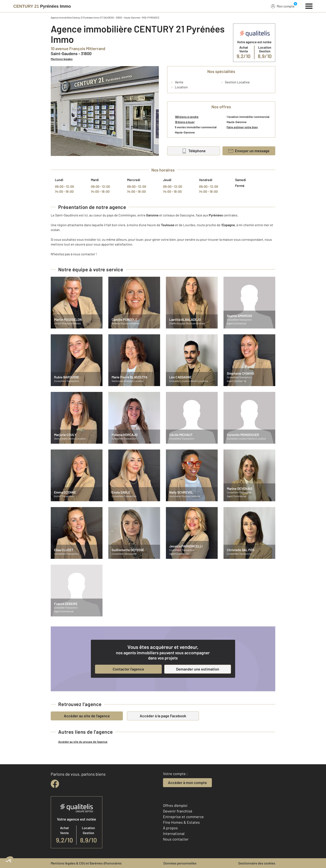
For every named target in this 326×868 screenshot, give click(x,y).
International (174, 833)
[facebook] (55, 784)
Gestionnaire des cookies (257, 863)
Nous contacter (176, 839)
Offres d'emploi (175, 805)
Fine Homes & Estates (181, 822)
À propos (170, 828)
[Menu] (309, 6)
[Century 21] (42, 6)
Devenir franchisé (178, 811)
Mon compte (283, 6)
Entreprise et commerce (183, 817)
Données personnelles (180, 863)
